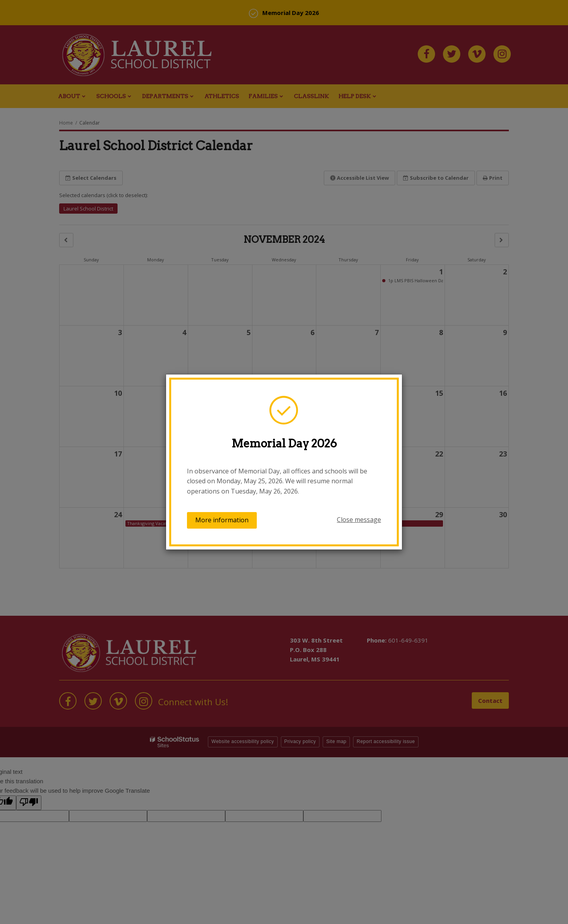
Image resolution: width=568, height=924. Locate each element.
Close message (359, 520)
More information (222, 520)
